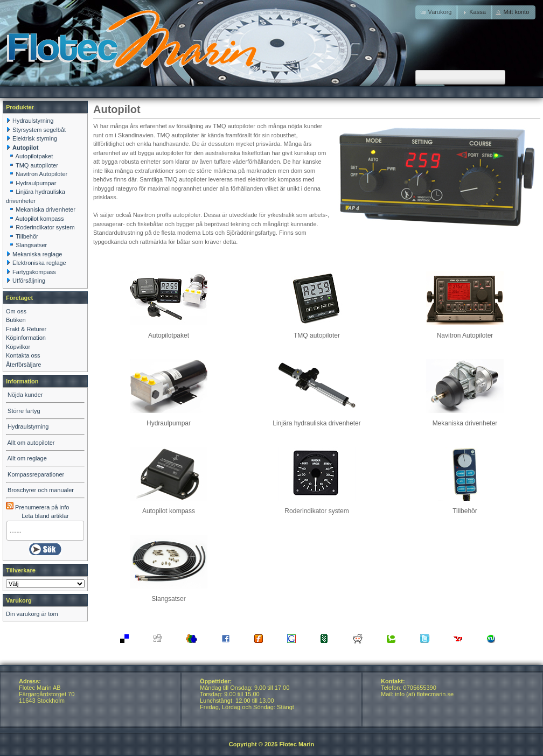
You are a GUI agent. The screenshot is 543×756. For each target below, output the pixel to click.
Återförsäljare (23, 365)
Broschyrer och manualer (41, 490)
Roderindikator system (317, 507)
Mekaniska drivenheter (465, 420)
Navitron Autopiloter (465, 332)
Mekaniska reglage (37, 254)
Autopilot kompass (169, 507)
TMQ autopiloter (317, 332)
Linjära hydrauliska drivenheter (317, 420)
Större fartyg (24, 411)
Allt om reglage (27, 458)
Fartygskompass (34, 272)
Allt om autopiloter (31, 443)
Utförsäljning (29, 281)
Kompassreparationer (36, 474)
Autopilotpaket (169, 332)
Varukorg (19, 600)
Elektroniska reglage (39, 263)
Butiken (16, 320)
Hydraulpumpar (169, 420)
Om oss (16, 311)
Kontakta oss (23, 355)
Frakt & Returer (26, 329)
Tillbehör (465, 507)
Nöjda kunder (25, 395)
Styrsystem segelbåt (39, 130)
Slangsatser (169, 595)
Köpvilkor (18, 347)
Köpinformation (26, 338)
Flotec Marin (297, 744)
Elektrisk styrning (35, 138)
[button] (474, 12)
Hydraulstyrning (33, 121)
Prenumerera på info (37, 507)
